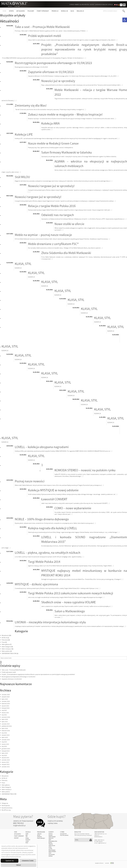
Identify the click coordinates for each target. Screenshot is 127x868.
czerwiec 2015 (6, 740)
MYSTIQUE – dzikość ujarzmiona (36, 584)
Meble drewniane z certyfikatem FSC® (53, 244)
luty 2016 (4, 733)
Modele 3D (64, 11)
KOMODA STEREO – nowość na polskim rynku (85, 470)
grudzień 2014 (6, 749)
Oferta (11, 11)
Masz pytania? (23, 817)
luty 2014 (4, 755)
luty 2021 (4, 715)
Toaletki (51, 844)
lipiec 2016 (5, 728)
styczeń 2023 (5, 706)
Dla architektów (84, 5)
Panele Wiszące (52, 852)
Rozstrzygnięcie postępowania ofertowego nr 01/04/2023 (53, 63)
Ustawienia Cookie (28, 861)
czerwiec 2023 (6, 701)
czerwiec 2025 (6, 695)
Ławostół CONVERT (54, 499)
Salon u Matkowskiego (70, 611)
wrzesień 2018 (6, 717)
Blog (72, 11)
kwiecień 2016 (6, 731)
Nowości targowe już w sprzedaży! (51, 186)
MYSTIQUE (28, 840)
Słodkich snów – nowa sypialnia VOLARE (68, 602)
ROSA (27, 843)
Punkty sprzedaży (43, 11)
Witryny (51, 834)
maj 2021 (4, 710)
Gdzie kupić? (57, 817)
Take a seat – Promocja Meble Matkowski (42, 27)
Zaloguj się (5, 803)
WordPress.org (6, 810)
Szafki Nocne (52, 846)
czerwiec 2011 (6, 767)
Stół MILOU (22, 177)
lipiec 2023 (5, 699)
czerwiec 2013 (6, 760)
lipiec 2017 (5, 722)
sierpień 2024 (6, 697)
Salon (39, 835)
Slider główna (6, 644)
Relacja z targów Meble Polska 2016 (52, 206)
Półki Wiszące (52, 850)
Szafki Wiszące (52, 837)
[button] (125, 20)
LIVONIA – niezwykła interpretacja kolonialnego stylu (50, 622)
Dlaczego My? (63, 834)
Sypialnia (39, 837)
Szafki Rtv (51, 838)
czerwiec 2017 (6, 724)
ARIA (27, 835)
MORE (27, 834)
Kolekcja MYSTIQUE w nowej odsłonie (53, 490)
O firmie (72, 5)
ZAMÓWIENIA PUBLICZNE (101, 5)
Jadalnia (39, 834)
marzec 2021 (5, 713)
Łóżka (50, 847)
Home (4, 11)
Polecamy (31, 11)
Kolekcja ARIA (50, 124)
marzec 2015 (5, 744)
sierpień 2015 (6, 735)
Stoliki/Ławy (52, 855)
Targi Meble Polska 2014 (44, 562)
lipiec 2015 (5, 737)
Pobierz (77, 5)
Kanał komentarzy (7, 808)
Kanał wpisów (6, 806)
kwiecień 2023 (6, 704)
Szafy (50, 840)
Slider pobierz (6, 651)
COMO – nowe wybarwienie (73, 508)
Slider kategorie (6, 647)
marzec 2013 (5, 762)
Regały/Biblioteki (53, 841)
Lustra (50, 849)
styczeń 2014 (5, 758)
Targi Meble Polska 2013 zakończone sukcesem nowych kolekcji (71, 593)
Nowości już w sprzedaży (58, 81)
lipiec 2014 (5, 753)
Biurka (50, 843)
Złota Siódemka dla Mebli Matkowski (66, 253)
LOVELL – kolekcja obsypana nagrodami (42, 447)
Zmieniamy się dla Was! (31, 106)
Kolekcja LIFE (24, 135)
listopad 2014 (6, 751)
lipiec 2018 (5, 719)
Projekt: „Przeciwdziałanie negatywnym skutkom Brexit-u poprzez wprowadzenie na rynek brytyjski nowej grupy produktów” (84, 49)
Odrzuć (19, 865)
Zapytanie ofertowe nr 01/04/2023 (51, 72)
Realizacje (80, 11)
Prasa (3, 642)
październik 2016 (7, 726)
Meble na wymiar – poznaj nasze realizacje (43, 235)
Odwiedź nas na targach (58, 215)
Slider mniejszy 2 (7, 649)
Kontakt (92, 5)
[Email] (84, 840)
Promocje (55, 11)
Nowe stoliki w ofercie (69, 224)
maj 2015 (4, 742)
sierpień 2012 (6, 764)
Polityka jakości (64, 835)
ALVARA (27, 838)
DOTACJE (110, 5)
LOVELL (27, 841)
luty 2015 (4, 746)
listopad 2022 (6, 708)
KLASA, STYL (23, 264)
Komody (51, 835)
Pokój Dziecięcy (41, 838)
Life (27, 837)
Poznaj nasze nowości (30, 481)
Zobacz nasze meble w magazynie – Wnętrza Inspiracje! (65, 115)
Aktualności (21, 11)
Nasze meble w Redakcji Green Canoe (53, 144)
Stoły (50, 853)
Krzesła (51, 856)
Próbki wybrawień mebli (45, 36)
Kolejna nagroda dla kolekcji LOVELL (53, 528)
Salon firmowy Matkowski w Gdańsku (67, 153)
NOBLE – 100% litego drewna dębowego (42, 519)
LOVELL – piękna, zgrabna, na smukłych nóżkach (48, 553)
